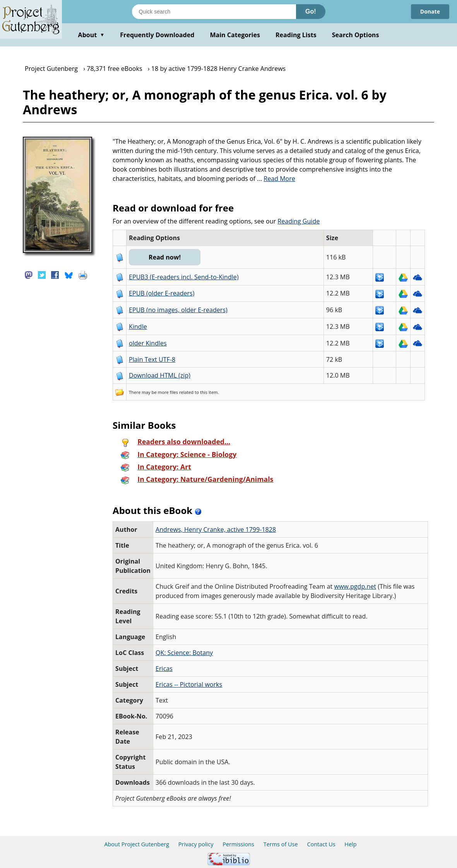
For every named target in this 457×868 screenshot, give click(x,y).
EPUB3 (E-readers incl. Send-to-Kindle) (184, 277)
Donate (430, 11)
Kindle (138, 327)
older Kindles (148, 343)
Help (350, 844)
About (92, 35)
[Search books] (214, 12)
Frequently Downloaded (157, 35)
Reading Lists (296, 35)
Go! (311, 11)
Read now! (165, 257)
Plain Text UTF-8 (152, 359)
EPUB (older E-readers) (162, 293)
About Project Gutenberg (137, 844)
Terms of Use (281, 844)
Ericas (164, 669)
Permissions (238, 844)
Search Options (356, 35)
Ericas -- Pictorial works (189, 684)
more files (168, 392)
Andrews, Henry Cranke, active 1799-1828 (216, 529)
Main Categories (235, 35)
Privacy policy (196, 844)
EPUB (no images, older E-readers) (178, 310)
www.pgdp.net (355, 586)
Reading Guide (299, 221)
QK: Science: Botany (184, 653)
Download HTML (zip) (160, 375)
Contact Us (321, 844)
